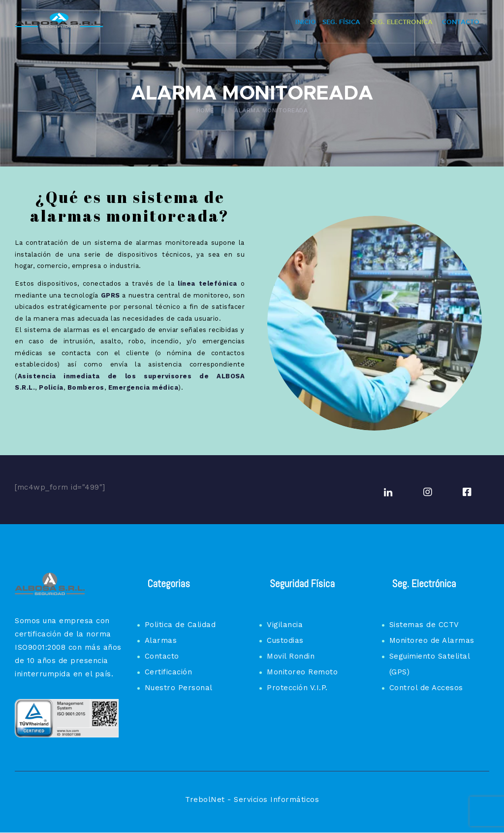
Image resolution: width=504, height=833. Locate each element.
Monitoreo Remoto (302, 672)
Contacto (162, 656)
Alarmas (161, 640)
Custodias (285, 640)
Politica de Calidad (180, 625)
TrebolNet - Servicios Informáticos (252, 800)
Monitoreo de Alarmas (432, 640)
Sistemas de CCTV (424, 625)
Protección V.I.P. (297, 688)
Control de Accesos (426, 688)
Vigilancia (285, 625)
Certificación (169, 672)
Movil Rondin (291, 656)
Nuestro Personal (179, 688)
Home (205, 110)
